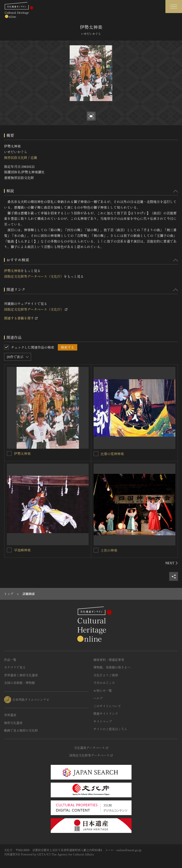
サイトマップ (103, 721)
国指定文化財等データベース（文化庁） (34, 276)
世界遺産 (10, 715)
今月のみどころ (104, 683)
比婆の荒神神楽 (112, 454)
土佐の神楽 (109, 550)
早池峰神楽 (22, 550)
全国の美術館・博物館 (19, 683)
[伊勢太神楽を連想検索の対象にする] (9, 453)
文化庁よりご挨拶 (106, 675)
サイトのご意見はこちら (110, 729)
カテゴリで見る (15, 667)
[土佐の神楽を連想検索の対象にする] (96, 550)
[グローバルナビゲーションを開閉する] (174, 7)
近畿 (34, 157)
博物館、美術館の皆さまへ (112, 667)
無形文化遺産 (13, 723)
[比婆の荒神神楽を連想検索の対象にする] (96, 454)
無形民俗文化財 (16, 157)
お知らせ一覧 (103, 690)
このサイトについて (107, 706)
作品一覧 (10, 660)
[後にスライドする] (172, 563)
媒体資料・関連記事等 (109, 660)
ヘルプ (98, 698)
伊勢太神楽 (12, 271)
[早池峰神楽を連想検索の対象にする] (9, 550)
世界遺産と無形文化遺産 (21, 675)
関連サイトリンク (106, 713)
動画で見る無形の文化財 (21, 730)
